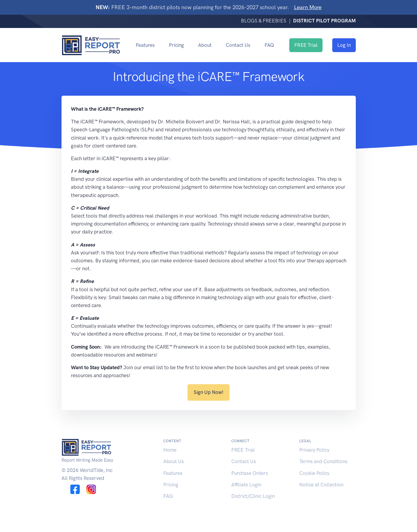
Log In (344, 45)
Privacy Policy (314, 450)
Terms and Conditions (323, 461)
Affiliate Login (246, 485)
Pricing (176, 45)
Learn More (308, 7)
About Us (174, 461)
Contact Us (238, 45)
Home (170, 450)
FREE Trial (306, 45)
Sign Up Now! (208, 392)
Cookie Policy (314, 473)
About (205, 45)
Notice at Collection (321, 485)
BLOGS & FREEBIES (264, 21)
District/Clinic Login (253, 496)
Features (145, 45)
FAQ (269, 45)
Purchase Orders (250, 473)
